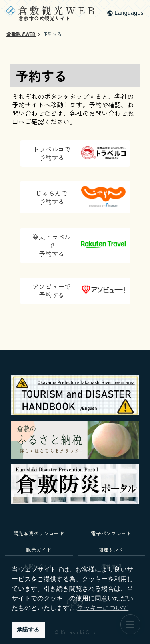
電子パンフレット (111, 533)
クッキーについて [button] (103, 608)
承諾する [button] (28, 630)
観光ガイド (39, 550)
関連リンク (111, 550)
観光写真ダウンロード (39, 533)
